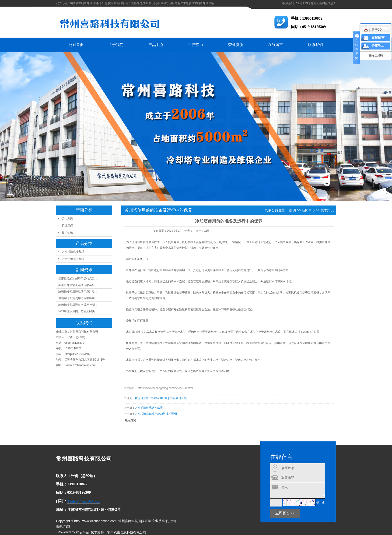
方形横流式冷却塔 (73, 252)
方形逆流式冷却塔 (73, 259)
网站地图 (287, 3)
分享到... (378, 46)
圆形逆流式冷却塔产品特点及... (78, 279)
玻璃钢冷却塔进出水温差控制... (78, 305)
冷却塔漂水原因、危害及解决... (78, 311)
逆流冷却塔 (157, 398)
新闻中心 (308, 210)
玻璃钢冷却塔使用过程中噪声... (78, 298)
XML (306, 3)
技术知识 (67, 233)
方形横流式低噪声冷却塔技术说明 (156, 414)
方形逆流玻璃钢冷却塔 (149, 408)
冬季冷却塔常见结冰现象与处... (78, 285)
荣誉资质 (236, 45)
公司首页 (76, 45)
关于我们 (116, 45)
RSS (298, 3)
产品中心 (156, 45)
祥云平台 (83, 532)
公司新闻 (67, 218)
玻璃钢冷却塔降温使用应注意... (78, 292)
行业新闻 (67, 226)
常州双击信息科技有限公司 (127, 532)
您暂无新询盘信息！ (323, 3)
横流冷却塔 (142, 398)
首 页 (293, 210)
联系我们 (315, 45)
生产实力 (196, 45)
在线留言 (276, 45)
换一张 (321, 502)
